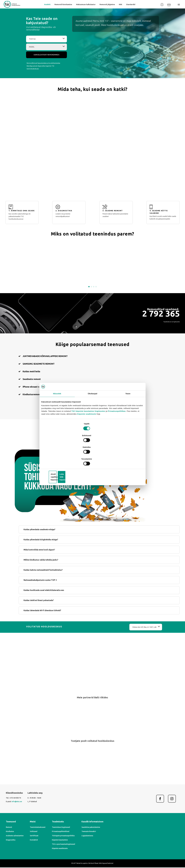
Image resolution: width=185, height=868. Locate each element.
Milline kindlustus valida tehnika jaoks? (117, 556)
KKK (120, 9)
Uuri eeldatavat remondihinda (44, 68)
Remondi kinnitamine (64, 9)
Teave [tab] (128, 416)
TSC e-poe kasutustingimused (97, 846)
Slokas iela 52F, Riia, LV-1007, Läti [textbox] (123, 627)
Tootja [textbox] (32, 52)
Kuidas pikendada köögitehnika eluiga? (117, 535)
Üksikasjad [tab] (92, 416)
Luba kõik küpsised (126, 458)
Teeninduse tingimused (94, 830)
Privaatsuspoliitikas (126, 433)
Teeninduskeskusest (65, 830)
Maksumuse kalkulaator (86, 9)
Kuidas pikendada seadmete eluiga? (116, 525)
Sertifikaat (61, 838)
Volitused (60, 834)
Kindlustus (30, 834)
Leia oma (92, 482)
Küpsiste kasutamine (93, 842)
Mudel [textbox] (31, 60)
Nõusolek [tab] (57, 416)
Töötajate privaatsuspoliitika (97, 838)
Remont (29, 830)
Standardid (130, 9)
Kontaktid (61, 842)
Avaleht (48, 9)
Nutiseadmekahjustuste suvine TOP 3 (117, 576)
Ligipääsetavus (127, 838)
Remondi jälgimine (107, 9)
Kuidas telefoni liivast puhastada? (115, 596)
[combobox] (44, 52)
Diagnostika (31, 842)
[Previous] (88, 732)
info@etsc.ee (37, 806)
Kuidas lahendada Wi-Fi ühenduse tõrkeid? (119, 606)
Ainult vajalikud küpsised (92, 458)
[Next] (97, 732)
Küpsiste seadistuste (97, 436)
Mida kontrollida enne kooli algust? (116, 546)
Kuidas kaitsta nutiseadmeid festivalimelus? (120, 566)
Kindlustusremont (119, 466)
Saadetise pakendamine (131, 830)
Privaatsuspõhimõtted (94, 834)
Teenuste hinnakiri (129, 834)
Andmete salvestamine (35, 838)
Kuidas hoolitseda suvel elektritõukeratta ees (120, 586)
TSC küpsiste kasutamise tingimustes (98, 433)
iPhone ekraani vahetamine (58, 466)
